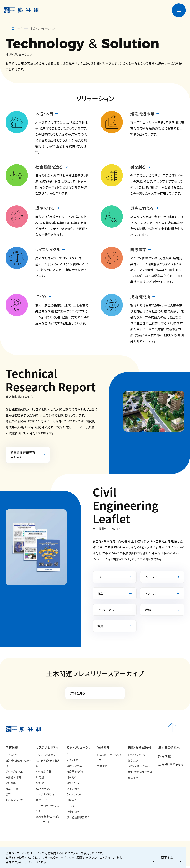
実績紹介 (103, 749)
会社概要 (11, 785)
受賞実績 (102, 768)
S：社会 (40, 785)
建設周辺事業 (143, 114)
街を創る (138, 167)
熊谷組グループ (14, 802)
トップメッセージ (137, 757)
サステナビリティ (47, 749)
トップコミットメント (47, 757)
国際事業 (139, 250)
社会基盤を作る (75, 774)
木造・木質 (45, 114)
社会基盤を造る (50, 167)
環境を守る (45, 209)
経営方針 (133, 763)
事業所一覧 (12, 791)
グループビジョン (15, 774)
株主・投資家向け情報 (140, 774)
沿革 (8, 796)
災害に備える (142, 209)
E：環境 (40, 779)
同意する (171, 858)
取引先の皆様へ (169, 749)
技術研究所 (141, 298)
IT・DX (41, 298)
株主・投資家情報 (140, 749)
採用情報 (164, 758)
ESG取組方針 (44, 774)
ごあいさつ (12, 757)
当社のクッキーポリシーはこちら (26, 862)
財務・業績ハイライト (139, 768)
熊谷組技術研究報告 (78, 819)
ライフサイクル (48, 250)
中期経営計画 (13, 779)
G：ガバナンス (44, 791)
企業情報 (12, 749)
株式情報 (133, 780)
